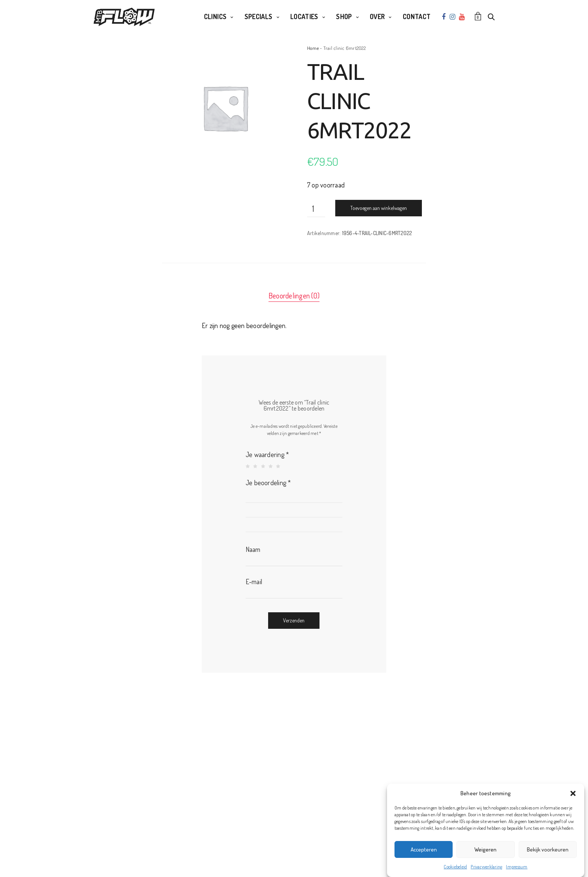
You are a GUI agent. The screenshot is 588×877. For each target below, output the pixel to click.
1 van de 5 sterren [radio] (248, 466)
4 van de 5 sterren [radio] (271, 466)
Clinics (215, 16)
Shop (344, 16)
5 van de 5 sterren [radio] (279, 466)
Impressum (517, 867)
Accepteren (424, 849)
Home (313, 48)
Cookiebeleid (455, 867)
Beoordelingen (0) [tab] (294, 295)
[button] (573, 793)
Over (377, 16)
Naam (253, 549)
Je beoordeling (268, 483)
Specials (259, 16)
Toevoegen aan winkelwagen (379, 208)
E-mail (254, 582)
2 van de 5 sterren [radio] (256, 466)
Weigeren (485, 849)
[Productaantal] (316, 208)
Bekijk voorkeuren (548, 849)
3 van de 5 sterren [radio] (264, 466)
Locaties (304, 16)
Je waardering (267, 454)
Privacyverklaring (486, 867)
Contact (417, 16)
